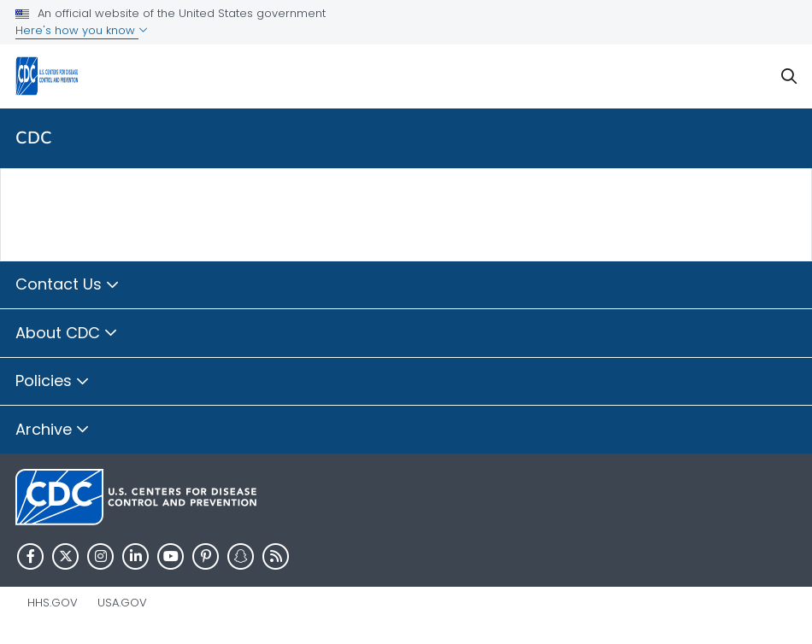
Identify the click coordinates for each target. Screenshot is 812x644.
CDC (34, 138)
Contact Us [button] (68, 285)
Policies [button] (53, 382)
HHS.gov (53, 603)
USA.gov (122, 603)
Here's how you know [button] (82, 30)
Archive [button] (53, 430)
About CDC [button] (67, 334)
